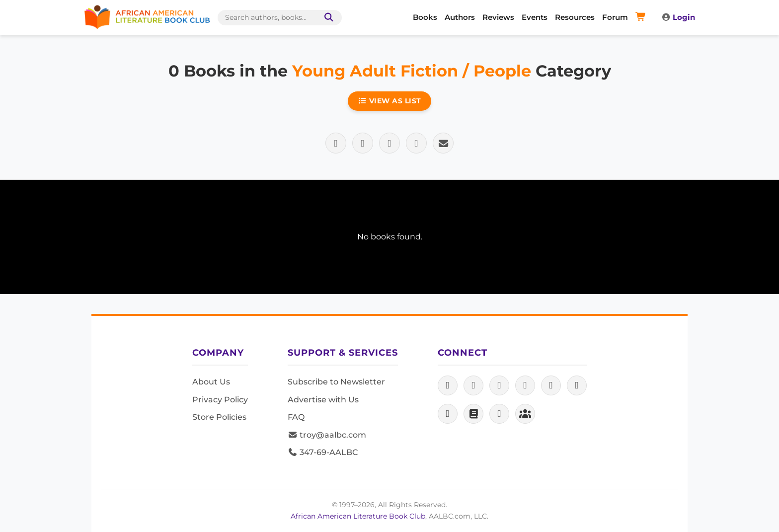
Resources (575, 17)
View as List (389, 101)
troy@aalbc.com (327, 435)
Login (678, 17)
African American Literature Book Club (358, 516)
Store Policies (219, 417)
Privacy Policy (220, 400)
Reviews (498, 17)
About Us (211, 382)
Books (425, 17)
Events (535, 17)
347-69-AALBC (323, 452)
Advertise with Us (323, 400)
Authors (460, 17)
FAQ (296, 417)
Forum (615, 17)
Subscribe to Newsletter (336, 382)
